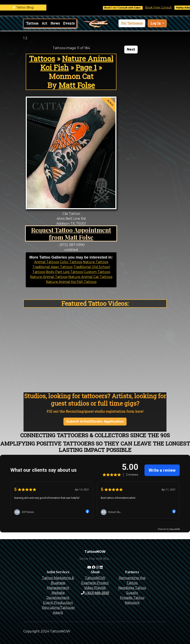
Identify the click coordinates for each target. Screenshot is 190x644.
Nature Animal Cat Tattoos (90, 277)
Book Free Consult (162, 7)
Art (44, 23)
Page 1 (86, 67)
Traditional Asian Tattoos (52, 267)
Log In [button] (156, 23)
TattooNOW (95, 578)
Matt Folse (77, 85)
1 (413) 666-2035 (95, 593)
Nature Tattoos (96, 262)
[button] (132, 23)
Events (69, 23)
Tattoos (32, 23)
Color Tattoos (71, 262)
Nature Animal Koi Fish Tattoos (71, 282)
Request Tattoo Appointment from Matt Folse (71, 233)
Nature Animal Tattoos (49, 277)
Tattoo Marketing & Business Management (58, 583)
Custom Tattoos (97, 272)
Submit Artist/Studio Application (95, 421)
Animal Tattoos (47, 262)
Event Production (58, 603)
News (55, 23)
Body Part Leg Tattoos (64, 272)
